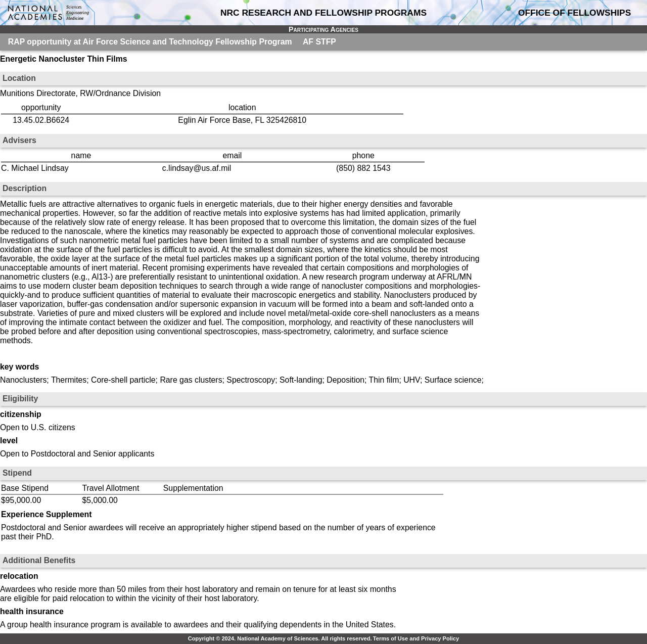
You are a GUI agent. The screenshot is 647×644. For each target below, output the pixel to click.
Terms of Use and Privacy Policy (416, 638)
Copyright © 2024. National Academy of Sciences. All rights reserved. (280, 638)
